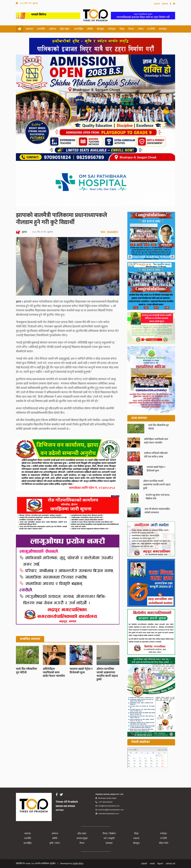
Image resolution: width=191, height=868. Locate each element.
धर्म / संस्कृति (109, 838)
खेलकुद (100, 29)
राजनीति (41, 29)
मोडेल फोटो (164, 843)
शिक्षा (122, 29)
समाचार (30, 29)
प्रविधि (90, 29)
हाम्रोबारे (157, 4)
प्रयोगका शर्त (171, 864)
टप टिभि (151, 29)
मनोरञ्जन (112, 29)
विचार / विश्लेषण (109, 834)
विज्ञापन (160, 864)
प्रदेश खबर (65, 29)
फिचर (82, 843)
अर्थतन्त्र (52, 29)
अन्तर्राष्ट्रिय (79, 29)
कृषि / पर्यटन (55, 843)
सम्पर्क (152, 864)
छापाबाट (163, 29)
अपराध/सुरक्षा (82, 838)
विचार (131, 29)
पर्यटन (141, 29)
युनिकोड (165, 4)
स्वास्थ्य (136, 838)
